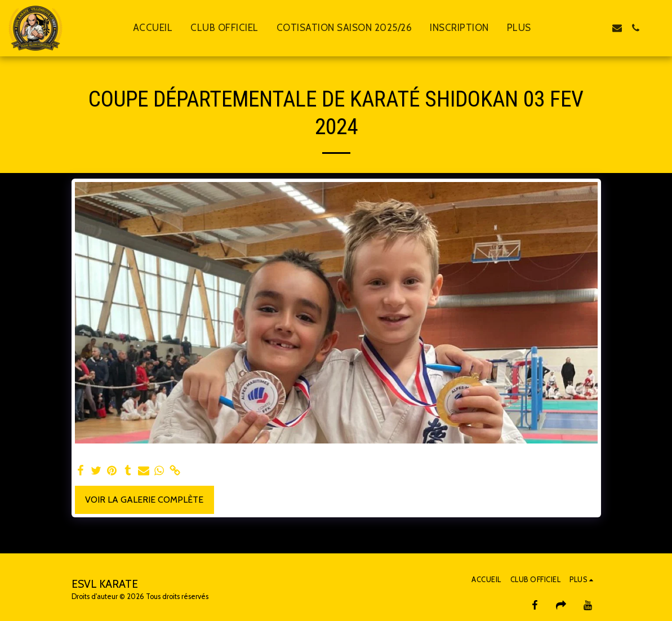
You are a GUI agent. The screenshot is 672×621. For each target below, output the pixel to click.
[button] (580, 28)
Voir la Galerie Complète (144, 500)
